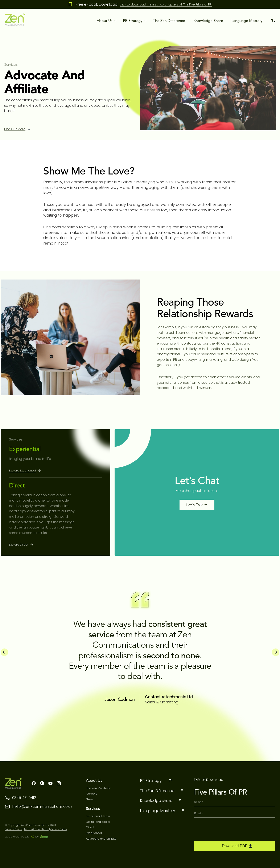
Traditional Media (98, 816)
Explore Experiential (22, 471)
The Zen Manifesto (99, 788)
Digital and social (98, 822)
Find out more (15, 129)
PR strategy (133, 21)
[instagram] (59, 784)
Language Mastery (247, 21)
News (90, 799)
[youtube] (50, 784)
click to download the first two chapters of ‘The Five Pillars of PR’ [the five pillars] (166, 4)
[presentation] (4, 652)
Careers (92, 794)
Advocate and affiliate (101, 839)
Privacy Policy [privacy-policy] (13, 829)
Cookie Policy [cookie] (59, 829)
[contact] (273, 21)
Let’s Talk (197, 505)
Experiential (25, 449)
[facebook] (34, 784)
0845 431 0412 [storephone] (20, 798)
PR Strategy (156, 781)
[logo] (15, 25)
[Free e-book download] (70, 4)
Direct (17, 485)
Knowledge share (208, 21)
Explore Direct (19, 545)
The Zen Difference (169, 21)
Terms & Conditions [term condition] (36, 829)
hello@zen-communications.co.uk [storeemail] (39, 807)
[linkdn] (42, 784)
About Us (105, 21)
